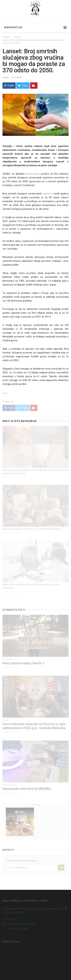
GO (61, 868)
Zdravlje (17, 37)
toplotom (48, 194)
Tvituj (23, 86)
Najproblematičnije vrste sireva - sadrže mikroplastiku (32, 529)
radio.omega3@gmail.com (21, 924)
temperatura (33, 174)
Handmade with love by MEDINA (27, 789)
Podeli (9, 86)
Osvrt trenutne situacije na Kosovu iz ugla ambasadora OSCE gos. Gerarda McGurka (34, 726)
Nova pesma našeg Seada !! (23, 663)
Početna (6, 37)
